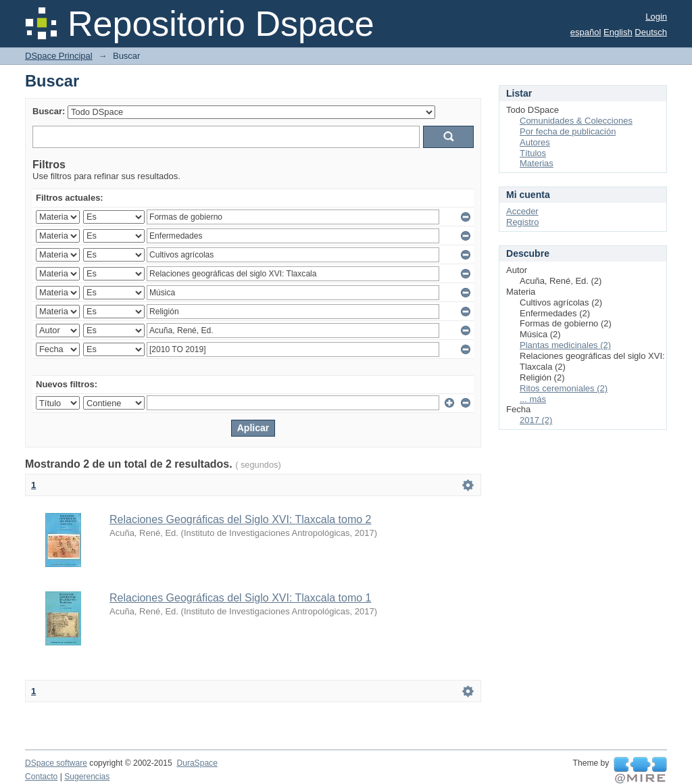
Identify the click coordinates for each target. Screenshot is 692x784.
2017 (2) (536, 420)
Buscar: (49, 111)
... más (533, 399)
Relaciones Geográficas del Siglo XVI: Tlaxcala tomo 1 (240, 598)
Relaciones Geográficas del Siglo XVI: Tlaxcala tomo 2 (240, 519)
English (618, 32)
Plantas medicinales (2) (565, 345)
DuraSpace (197, 763)
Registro (522, 222)
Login (656, 17)
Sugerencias (87, 777)
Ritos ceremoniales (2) (564, 388)
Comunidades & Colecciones (576, 121)
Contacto (41, 777)
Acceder (522, 211)
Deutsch (651, 32)
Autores (535, 142)
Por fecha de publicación (568, 131)
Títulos (533, 153)
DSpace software (56, 763)
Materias (537, 163)
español (586, 32)
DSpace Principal (59, 56)
